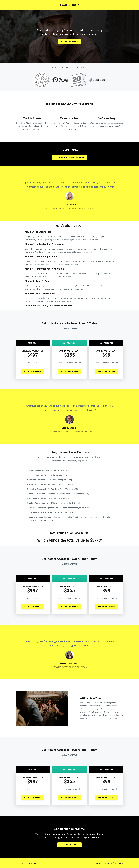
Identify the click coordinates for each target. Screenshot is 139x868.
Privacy (106, 863)
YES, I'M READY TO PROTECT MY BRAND (69, 157)
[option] (70, 193)
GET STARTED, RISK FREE (69, 845)
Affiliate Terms (117, 863)
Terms (98, 863)
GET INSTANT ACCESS (69, 42)
